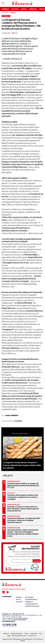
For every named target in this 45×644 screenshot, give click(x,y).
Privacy (26, 633)
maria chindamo (12, 415)
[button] (41, 14)
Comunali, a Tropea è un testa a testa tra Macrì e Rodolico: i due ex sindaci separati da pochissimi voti (23, 509)
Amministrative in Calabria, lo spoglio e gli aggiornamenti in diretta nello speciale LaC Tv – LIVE (23, 485)
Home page (5, 13)
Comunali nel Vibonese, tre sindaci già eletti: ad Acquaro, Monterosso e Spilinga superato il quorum (24, 520)
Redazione (6, 633)
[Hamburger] (3, 4)
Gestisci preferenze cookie (19, 636)
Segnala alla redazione (17, 633)
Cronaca (13, 13)
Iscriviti (37, 561)
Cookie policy (34, 633)
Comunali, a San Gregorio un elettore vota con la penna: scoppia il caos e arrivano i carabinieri (23, 497)
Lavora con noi (32, 636)
